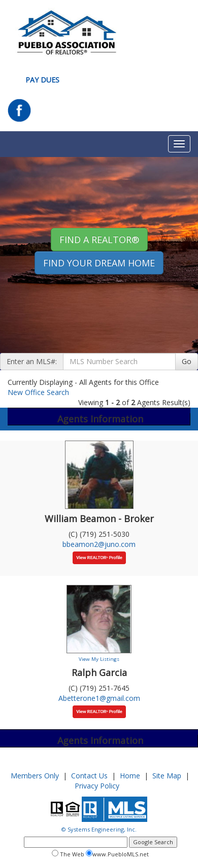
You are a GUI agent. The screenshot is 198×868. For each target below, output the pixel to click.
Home (130, 776)
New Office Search (38, 392)
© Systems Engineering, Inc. (99, 829)
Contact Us (89, 776)
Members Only (35, 776)
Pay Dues (42, 80)
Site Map (167, 776)
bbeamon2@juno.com (99, 544)
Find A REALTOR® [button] (99, 240)
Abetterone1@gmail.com (99, 698)
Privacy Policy (97, 786)
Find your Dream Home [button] (99, 263)
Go (187, 361)
